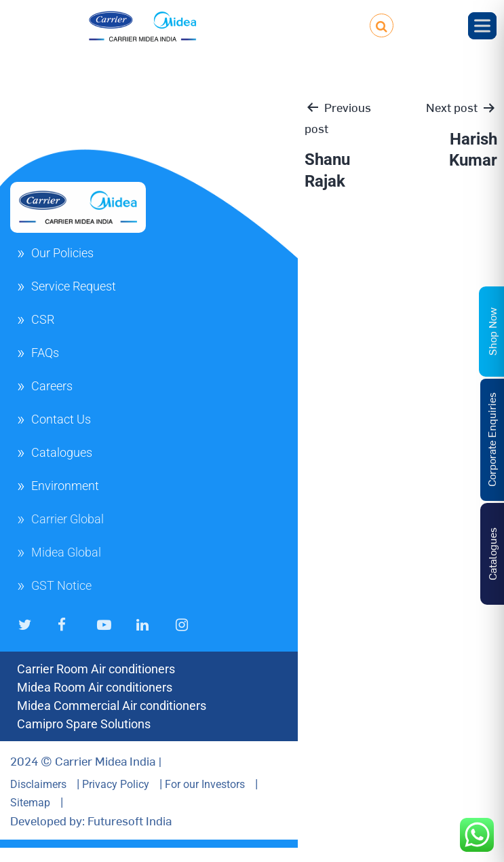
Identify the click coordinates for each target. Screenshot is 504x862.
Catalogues (62, 452)
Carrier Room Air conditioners (96, 669)
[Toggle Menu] (482, 25)
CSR (43, 319)
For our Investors (205, 784)
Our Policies (62, 253)
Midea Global (66, 552)
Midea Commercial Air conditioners (112, 706)
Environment (65, 486)
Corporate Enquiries (491, 439)
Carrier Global (67, 519)
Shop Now (492, 332)
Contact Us (61, 419)
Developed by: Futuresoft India (91, 820)
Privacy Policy (116, 784)
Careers (52, 386)
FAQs (45, 353)
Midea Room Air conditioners (95, 687)
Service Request (74, 286)
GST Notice (61, 585)
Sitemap (30, 803)
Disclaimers (38, 784)
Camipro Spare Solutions (84, 724)
